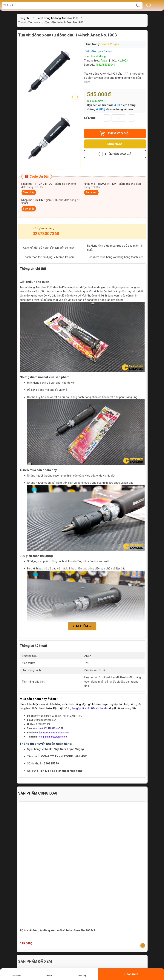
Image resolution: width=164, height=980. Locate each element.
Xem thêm (82, 626)
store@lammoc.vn (45, 720)
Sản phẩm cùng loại (38, 793)
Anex (104, 61)
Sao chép (29, 192)
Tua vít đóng (98, 56)
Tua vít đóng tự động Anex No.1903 (57, 18)
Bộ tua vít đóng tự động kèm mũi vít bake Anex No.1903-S (58, 930)
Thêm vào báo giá (115, 154)
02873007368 (46, 234)
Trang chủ (24, 18)
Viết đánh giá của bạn (99, 51)
